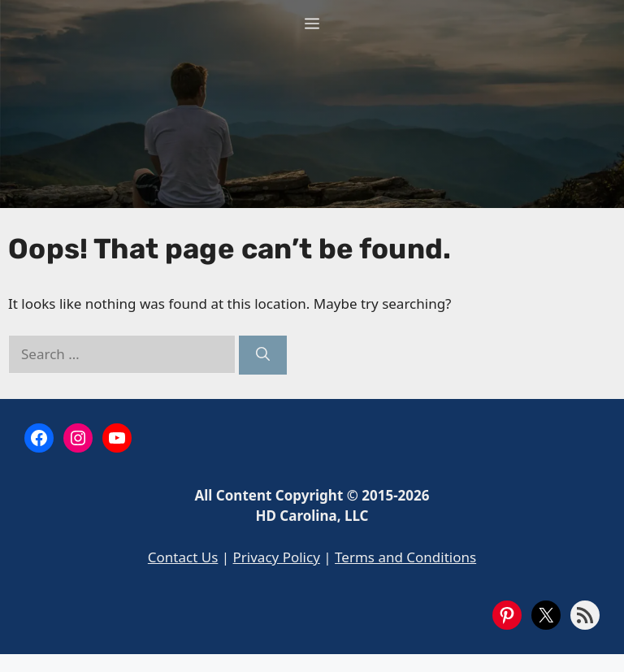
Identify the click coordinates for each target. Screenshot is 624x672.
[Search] (263, 355)
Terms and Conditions (405, 557)
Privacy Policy (277, 557)
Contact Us (183, 557)
